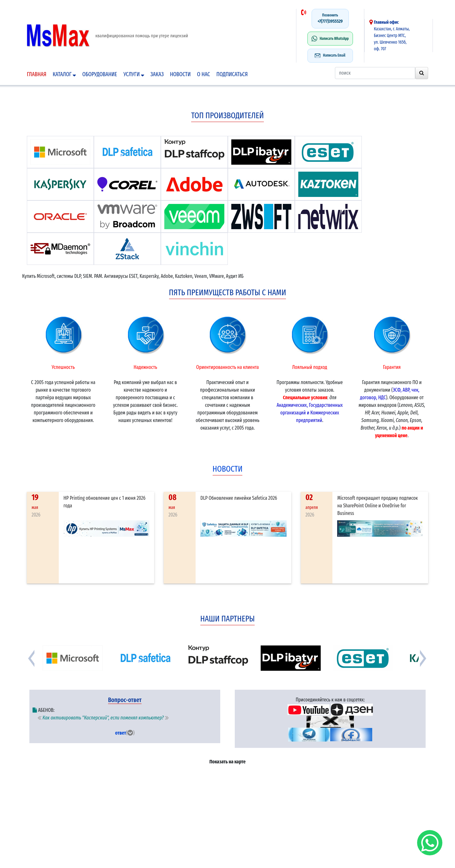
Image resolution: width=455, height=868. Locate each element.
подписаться (232, 74)
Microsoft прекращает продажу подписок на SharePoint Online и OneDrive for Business (377, 506)
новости (228, 469)
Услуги (134, 74)
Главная (37, 74)
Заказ (157, 74)
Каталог (64, 74)
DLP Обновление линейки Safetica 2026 (239, 498)
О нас (204, 74)
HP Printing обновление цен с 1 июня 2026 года (105, 502)
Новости (180, 74)
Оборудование (100, 74)
